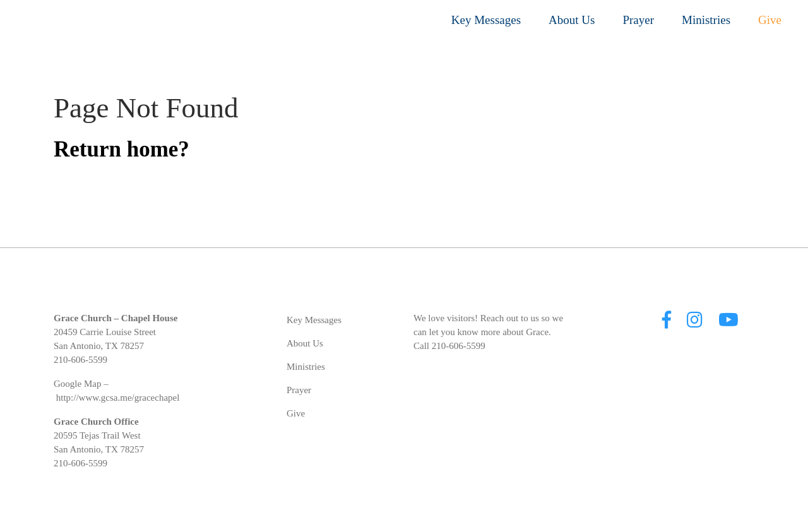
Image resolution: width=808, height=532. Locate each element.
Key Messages (486, 20)
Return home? (122, 149)
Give (770, 20)
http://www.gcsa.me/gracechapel (118, 398)
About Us (572, 20)
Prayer (638, 20)
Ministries (706, 20)
